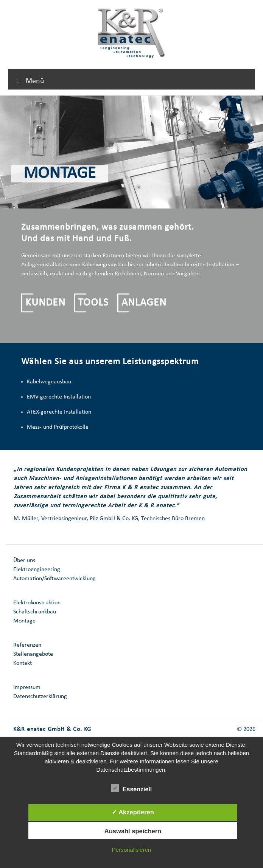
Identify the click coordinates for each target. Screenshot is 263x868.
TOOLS (93, 303)
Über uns (24, 561)
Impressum (27, 687)
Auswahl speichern (133, 831)
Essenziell (131, 788)
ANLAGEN (144, 303)
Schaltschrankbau (35, 612)
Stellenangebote (33, 654)
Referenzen (27, 645)
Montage (24, 621)
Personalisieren (131, 850)
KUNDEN (45, 303)
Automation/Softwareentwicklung (54, 579)
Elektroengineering (37, 570)
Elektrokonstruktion (37, 603)
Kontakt (23, 663)
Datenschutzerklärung (40, 697)
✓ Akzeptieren (133, 812)
